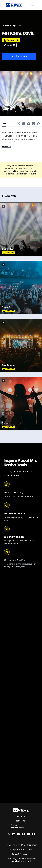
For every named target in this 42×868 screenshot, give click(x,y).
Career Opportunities (18, 826)
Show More (7, 147)
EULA (23, 845)
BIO (4, 124)
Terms (8, 845)
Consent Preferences (21, 854)
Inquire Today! (19, 56)
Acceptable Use (17, 849)
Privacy (16, 845)
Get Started (21, 821)
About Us (21, 817)
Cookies (29, 849)
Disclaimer (32, 845)
